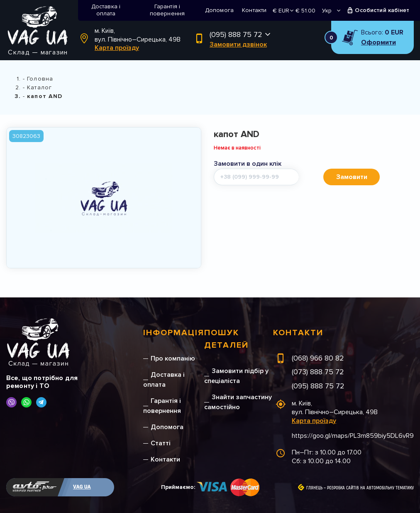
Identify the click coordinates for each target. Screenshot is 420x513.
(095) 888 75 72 (236, 34)
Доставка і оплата (106, 10)
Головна (40, 79)
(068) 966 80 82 (318, 358)
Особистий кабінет (382, 10)
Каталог (39, 87)
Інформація (174, 333)
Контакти (254, 10)
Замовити (352, 177)
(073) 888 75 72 (318, 372)
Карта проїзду (117, 48)
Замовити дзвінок (238, 44)
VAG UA (82, 487)
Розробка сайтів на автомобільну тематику (370, 488)
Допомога (219, 10)
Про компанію (173, 358)
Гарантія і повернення (167, 10)
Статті (161, 443)
